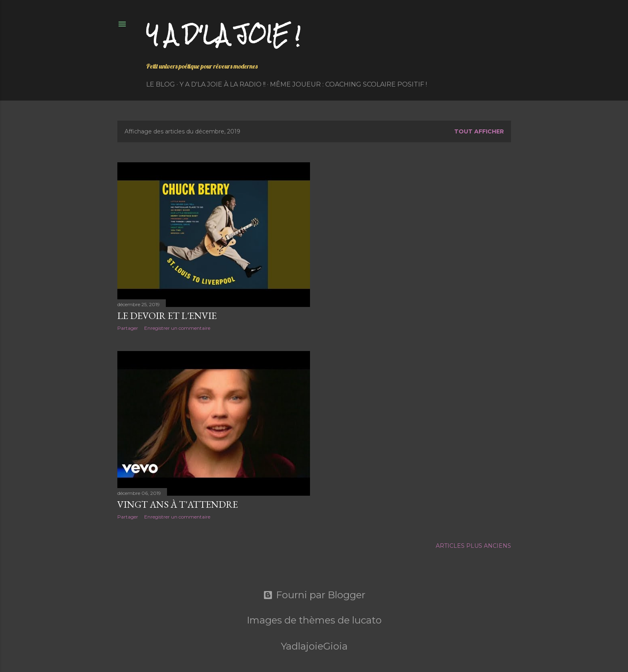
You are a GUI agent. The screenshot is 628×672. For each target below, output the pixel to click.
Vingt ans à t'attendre (178, 504)
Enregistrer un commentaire (177, 328)
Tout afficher (479, 131)
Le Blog (161, 84)
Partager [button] (128, 328)
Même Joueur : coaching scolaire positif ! (348, 84)
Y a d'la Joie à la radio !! (222, 84)
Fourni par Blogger (314, 595)
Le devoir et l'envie (167, 316)
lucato (367, 620)
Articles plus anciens (473, 546)
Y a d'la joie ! (223, 34)
